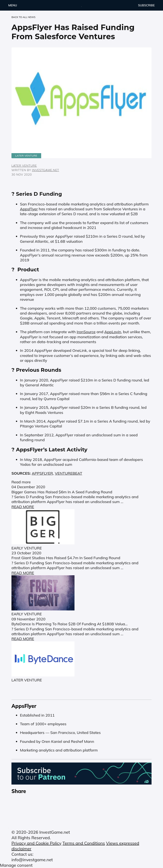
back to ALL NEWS (23, 17)
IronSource (86, 332)
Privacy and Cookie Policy (36, 843)
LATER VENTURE (24, 166)
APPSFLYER (42, 473)
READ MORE (23, 507)
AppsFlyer (29, 209)
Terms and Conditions (84, 843)
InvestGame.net (46, 170)
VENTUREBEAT (68, 473)
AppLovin (113, 332)
